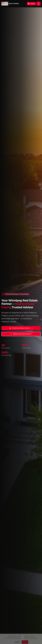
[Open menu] (39, 4)
